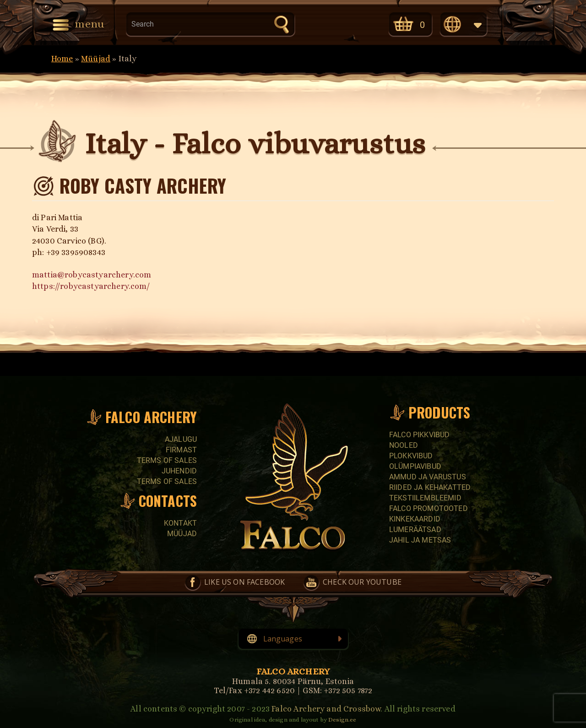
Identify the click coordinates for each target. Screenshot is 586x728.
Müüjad (96, 59)
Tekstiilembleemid (425, 498)
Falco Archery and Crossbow (326, 709)
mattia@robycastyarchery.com (92, 275)
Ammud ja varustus (428, 477)
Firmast (181, 450)
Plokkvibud (411, 456)
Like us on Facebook (320, 24)
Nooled (404, 445)
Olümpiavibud (415, 466)
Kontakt (180, 523)
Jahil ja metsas (420, 540)
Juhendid (179, 471)
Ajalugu (181, 439)
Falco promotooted (429, 508)
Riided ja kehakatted (430, 487)
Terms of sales (167, 460)
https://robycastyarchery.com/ (91, 286)
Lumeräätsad (415, 530)
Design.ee (342, 720)
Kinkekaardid (415, 519)
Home (62, 59)
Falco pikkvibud (419, 435)
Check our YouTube (358, 24)
